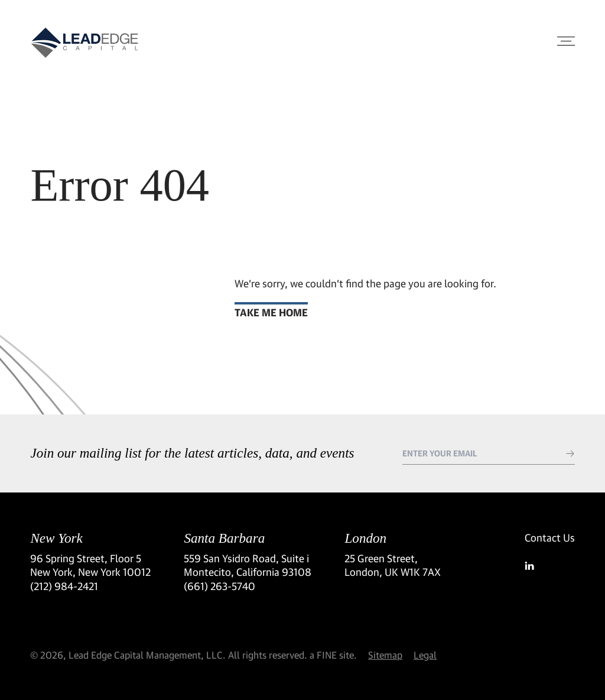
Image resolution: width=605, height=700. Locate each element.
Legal (425, 655)
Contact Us (550, 538)
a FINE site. (333, 655)
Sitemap (385, 655)
